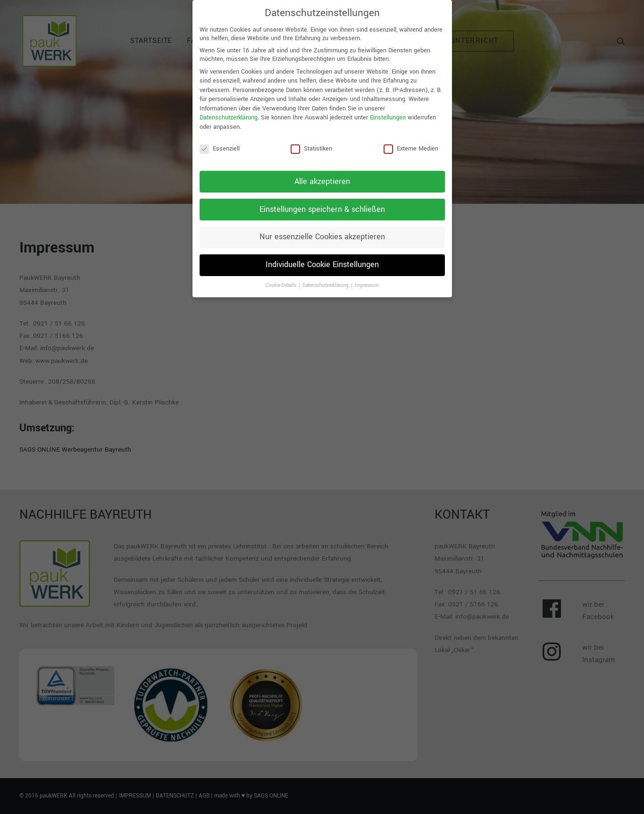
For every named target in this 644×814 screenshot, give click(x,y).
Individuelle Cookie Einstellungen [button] (322, 260)
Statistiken (311, 143)
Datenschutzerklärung (229, 113)
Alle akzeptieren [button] (322, 176)
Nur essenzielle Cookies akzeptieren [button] (322, 232)
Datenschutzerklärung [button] (326, 281)
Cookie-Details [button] (282, 281)
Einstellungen (388, 113)
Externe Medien (411, 143)
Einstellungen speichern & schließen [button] (322, 204)
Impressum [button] (367, 281)
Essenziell (220, 143)
